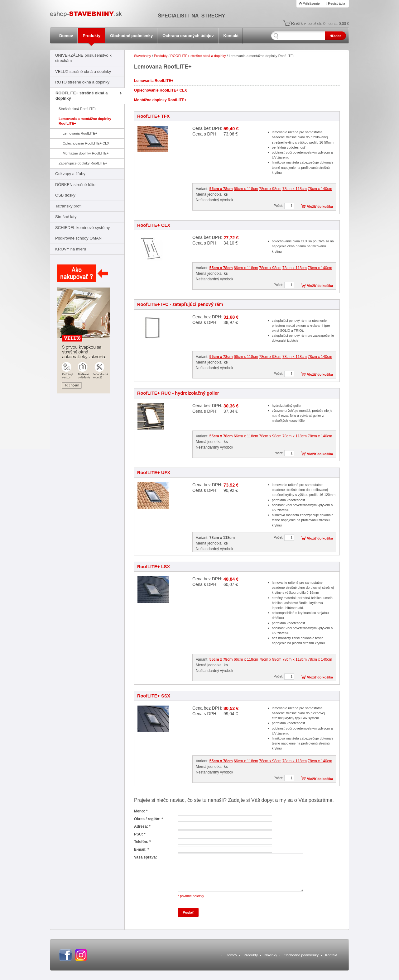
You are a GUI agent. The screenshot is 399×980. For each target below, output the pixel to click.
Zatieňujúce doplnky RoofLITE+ (83, 163)
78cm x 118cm (295, 189)
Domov (66, 36)
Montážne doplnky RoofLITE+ (86, 153)
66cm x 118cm (246, 189)
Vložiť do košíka (320, 207)
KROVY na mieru (71, 249)
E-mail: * (142, 849)
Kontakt (231, 36)
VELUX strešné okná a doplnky (83, 71)
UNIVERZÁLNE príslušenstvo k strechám (83, 58)
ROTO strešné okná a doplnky (82, 82)
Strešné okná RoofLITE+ (78, 109)
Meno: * (141, 811)
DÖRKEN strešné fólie (75, 185)
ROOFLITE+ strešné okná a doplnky (82, 96)
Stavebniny (143, 56)
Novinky (271, 955)
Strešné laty (66, 217)
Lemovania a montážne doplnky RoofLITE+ (85, 121)
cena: (339, 24)
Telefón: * (142, 842)
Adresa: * (142, 826)
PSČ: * (140, 834)
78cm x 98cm (270, 189)
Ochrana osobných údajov (188, 36)
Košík (297, 24)
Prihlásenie (311, 3)
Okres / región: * (149, 819)
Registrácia (337, 3)
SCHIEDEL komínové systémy (82, 228)
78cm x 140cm (320, 189)
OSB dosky (65, 195)
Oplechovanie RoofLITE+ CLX (86, 143)
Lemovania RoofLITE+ (80, 133)
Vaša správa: (145, 857)
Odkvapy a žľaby (70, 174)
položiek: (317, 24)
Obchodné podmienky (131, 36)
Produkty (91, 36)
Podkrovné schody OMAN (78, 238)
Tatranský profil (69, 206)
